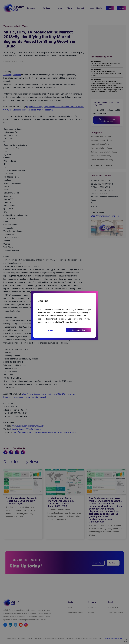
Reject (50, 330)
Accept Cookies (78, 330)
